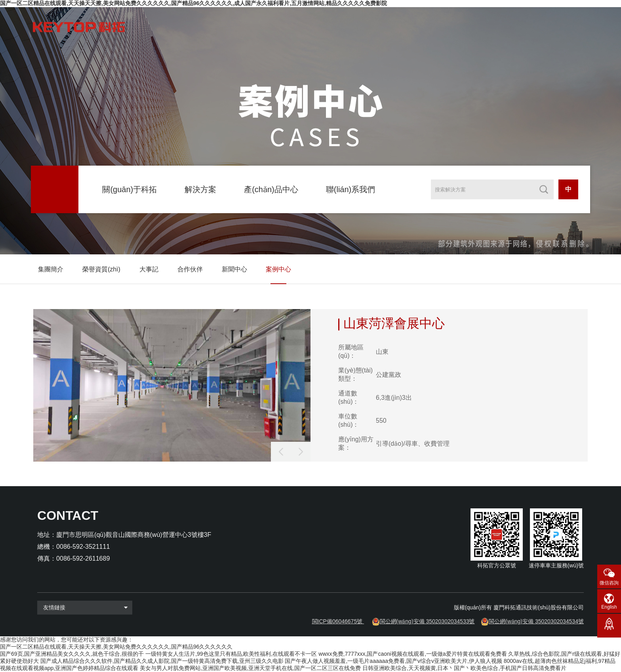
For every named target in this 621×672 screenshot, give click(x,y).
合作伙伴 (190, 269)
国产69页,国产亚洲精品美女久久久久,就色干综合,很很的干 (72, 654)
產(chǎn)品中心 (271, 189)
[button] (301, 452)
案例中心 (278, 269)
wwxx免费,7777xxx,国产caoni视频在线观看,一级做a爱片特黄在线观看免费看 (412, 654)
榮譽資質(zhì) (101, 269)
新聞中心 (234, 269)
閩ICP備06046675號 (337, 621)
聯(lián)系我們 (351, 189)
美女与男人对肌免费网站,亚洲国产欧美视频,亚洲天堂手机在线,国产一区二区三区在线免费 (250, 668)
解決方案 (200, 189)
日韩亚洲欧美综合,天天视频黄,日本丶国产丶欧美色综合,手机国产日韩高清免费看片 (465, 668)
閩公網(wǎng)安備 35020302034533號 (427, 621)
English (609, 607)
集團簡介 (51, 269)
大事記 (149, 269)
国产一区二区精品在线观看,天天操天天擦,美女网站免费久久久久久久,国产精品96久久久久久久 (116, 647)
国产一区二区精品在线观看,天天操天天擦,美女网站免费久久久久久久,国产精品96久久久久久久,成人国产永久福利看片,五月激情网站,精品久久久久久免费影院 (193, 3)
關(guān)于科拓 (130, 189)
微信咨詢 (609, 583)
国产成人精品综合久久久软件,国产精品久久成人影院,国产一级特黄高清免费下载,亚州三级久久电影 (162, 661)
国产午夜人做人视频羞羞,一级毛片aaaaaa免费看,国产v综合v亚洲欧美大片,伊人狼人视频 (393, 661)
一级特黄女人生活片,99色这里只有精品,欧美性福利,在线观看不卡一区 (231, 654)
